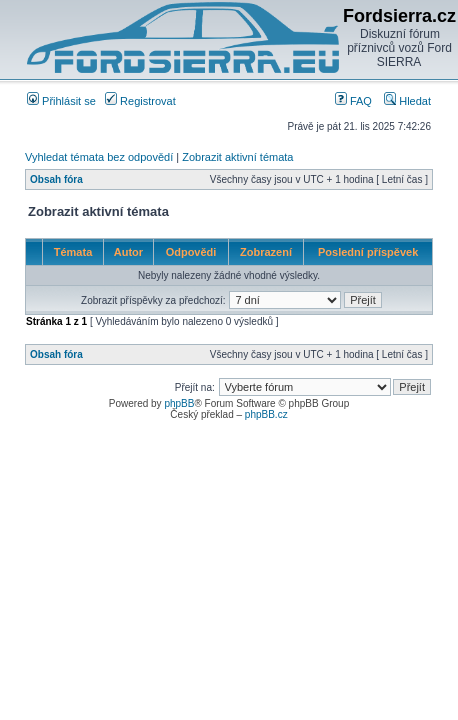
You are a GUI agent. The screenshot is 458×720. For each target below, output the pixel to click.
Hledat (407, 101)
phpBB (179, 403)
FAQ (353, 101)
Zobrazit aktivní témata (237, 157)
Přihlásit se (61, 101)
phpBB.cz (266, 414)
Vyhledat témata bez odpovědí (99, 157)
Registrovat (140, 101)
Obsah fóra (56, 179)
